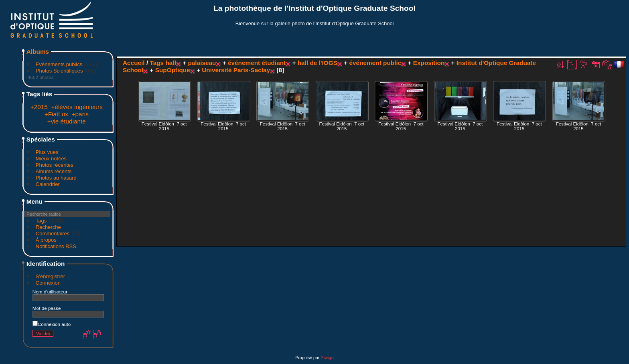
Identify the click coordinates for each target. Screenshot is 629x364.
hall (170, 63)
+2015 (39, 107)
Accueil (134, 63)
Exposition (429, 63)
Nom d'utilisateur (50, 292)
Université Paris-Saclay (236, 70)
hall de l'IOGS (318, 63)
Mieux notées (51, 159)
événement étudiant (257, 63)
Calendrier (48, 184)
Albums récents (54, 171)
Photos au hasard (56, 178)
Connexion (48, 283)
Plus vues (47, 152)
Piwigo (327, 358)
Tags (41, 221)
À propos (46, 240)
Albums (38, 52)
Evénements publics (59, 64)
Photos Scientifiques (59, 71)
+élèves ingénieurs (77, 107)
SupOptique (173, 70)
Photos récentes (55, 165)
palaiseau (202, 63)
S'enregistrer (50, 276)
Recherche (48, 227)
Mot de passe (47, 308)
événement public (375, 63)
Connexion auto (52, 324)
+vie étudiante (67, 121)
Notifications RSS (56, 246)
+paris (80, 114)
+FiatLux (56, 114)
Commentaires (53, 234)
